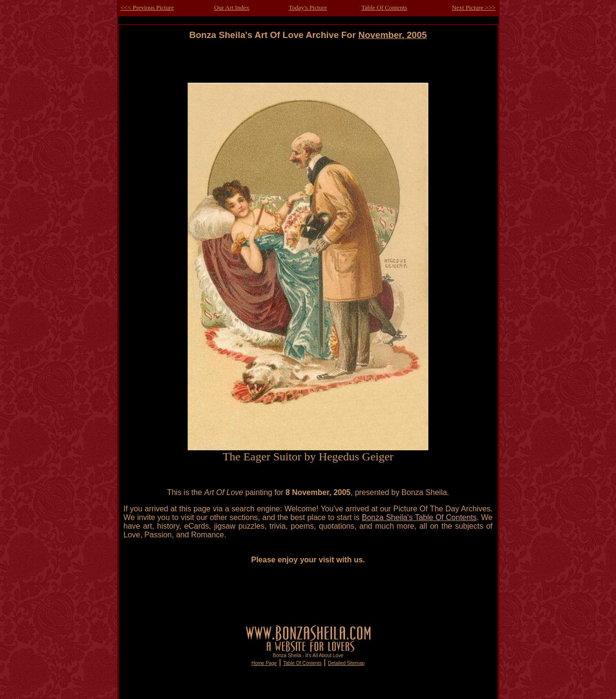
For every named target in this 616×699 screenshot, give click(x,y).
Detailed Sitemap (346, 663)
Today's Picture (308, 7)
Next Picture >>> (474, 7)
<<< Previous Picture (148, 7)
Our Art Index (232, 7)
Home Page (264, 663)
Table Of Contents (384, 7)
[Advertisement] (308, 62)
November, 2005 (392, 35)
